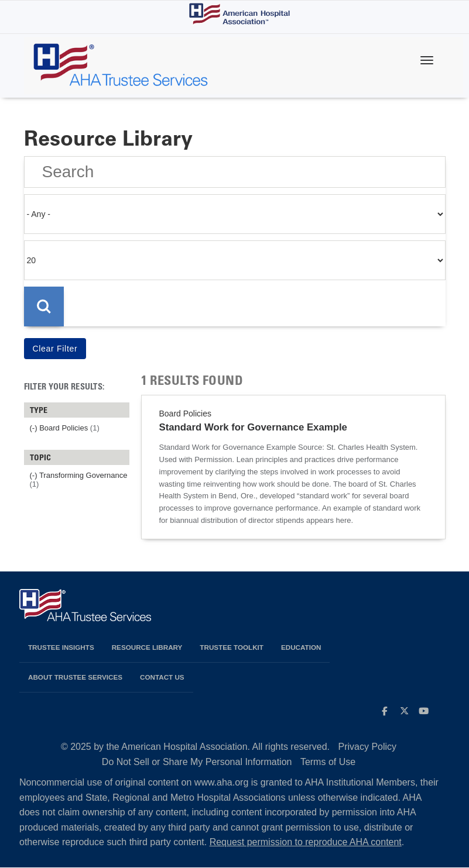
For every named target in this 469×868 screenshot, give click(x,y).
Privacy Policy (368, 747)
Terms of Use (328, 762)
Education (301, 647)
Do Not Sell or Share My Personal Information (197, 762)
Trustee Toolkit (232, 647)
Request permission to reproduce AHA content (306, 842)
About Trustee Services (75, 677)
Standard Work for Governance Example (253, 427)
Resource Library (147, 647)
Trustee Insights (61, 647)
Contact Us (162, 677)
